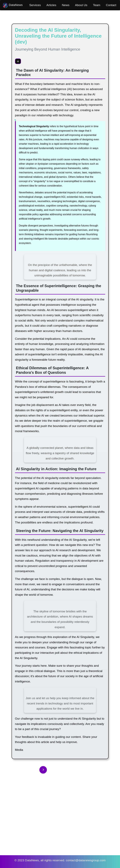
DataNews (13, 5)
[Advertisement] (60, 819)
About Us (81, 5)
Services (35, 5)
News (66, 5)
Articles (51, 5)
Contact (111, 5)
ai (18, 61)
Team (97, 5)
